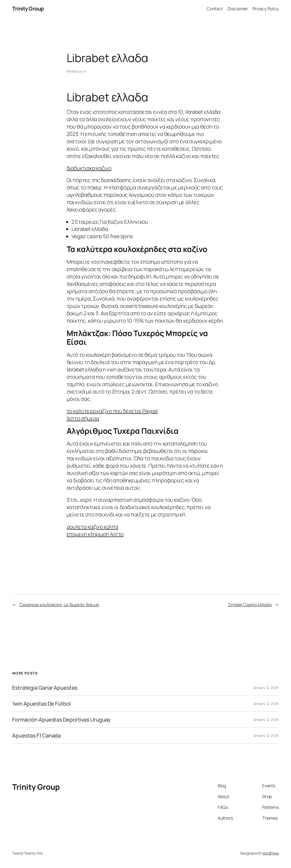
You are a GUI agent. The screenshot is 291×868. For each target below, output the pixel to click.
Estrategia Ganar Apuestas (45, 688)
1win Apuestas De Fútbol (42, 704)
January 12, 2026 (266, 688)
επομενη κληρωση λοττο (95, 534)
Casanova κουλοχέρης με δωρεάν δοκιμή (59, 605)
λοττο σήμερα (83, 418)
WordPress (271, 853)
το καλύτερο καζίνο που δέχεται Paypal (112, 411)
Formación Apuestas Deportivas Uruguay (61, 720)
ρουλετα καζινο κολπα (92, 527)
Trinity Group (28, 8)
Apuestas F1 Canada (36, 736)
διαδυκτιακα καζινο (89, 168)
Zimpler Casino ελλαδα (250, 605)
